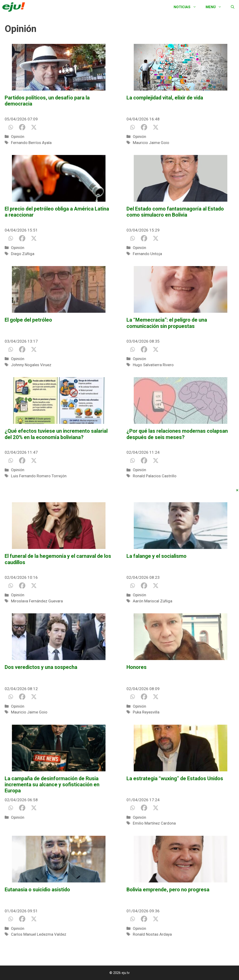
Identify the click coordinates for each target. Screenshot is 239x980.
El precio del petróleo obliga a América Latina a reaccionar (57, 212)
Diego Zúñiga (23, 254)
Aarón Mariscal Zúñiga (153, 601)
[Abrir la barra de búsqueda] (233, 7)
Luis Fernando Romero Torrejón (39, 476)
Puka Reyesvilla (146, 712)
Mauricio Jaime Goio (151, 143)
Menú (216, 7)
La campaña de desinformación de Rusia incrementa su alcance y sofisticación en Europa (52, 785)
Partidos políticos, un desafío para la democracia (47, 101)
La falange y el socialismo (156, 556)
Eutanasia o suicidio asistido (37, 890)
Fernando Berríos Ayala (31, 143)
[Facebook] (22, 127)
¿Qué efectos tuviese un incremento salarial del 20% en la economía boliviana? (56, 434)
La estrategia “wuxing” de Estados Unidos (175, 778)
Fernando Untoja (147, 254)
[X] (34, 127)
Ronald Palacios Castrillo (155, 476)
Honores (137, 667)
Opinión (18, 137)
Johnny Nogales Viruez (31, 365)
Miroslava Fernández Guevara (37, 601)
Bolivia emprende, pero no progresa (168, 890)
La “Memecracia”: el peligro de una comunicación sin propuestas (167, 323)
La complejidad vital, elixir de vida (165, 98)
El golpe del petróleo (28, 320)
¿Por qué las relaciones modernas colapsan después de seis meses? (177, 434)
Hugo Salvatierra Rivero (153, 365)
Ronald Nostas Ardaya (152, 934)
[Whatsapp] (11, 127)
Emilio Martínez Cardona (154, 823)
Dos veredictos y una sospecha (41, 667)
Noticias (187, 7)
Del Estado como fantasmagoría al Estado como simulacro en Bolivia (175, 212)
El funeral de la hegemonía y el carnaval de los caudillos (58, 559)
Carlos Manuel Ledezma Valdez (39, 934)
